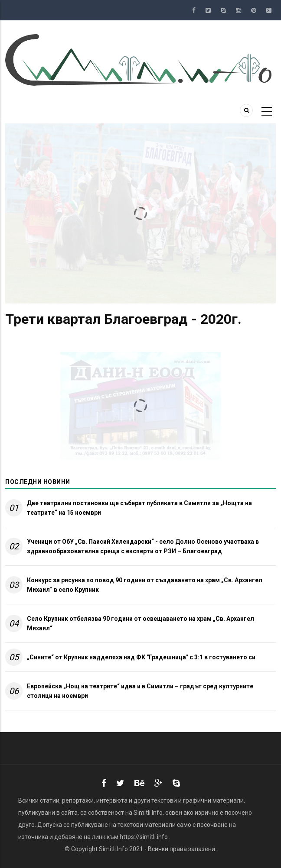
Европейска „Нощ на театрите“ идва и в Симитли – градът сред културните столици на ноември (140, 691)
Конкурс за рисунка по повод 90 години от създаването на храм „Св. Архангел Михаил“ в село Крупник (145, 585)
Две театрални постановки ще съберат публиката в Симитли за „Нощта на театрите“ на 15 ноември (139, 508)
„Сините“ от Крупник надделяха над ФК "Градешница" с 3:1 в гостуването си (141, 657)
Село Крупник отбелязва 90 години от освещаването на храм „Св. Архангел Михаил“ (140, 623)
